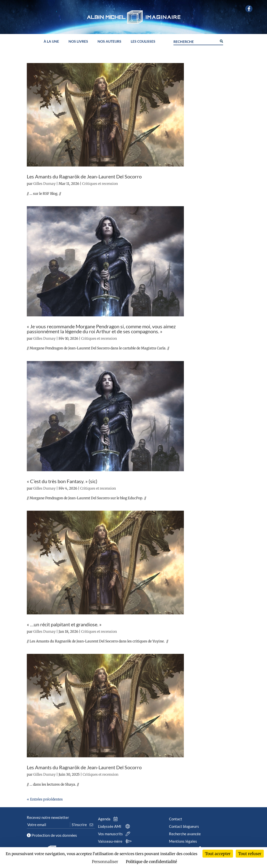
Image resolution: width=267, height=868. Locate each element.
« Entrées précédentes (45, 799)
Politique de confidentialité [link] (151, 862)
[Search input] (195, 41)
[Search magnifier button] (221, 41)
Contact (176, 819)
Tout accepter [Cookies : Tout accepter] (218, 854)
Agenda (109, 819)
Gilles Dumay (44, 184)
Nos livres (78, 42)
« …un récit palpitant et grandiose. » (64, 624)
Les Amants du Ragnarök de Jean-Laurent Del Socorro (84, 176)
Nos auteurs (109, 42)
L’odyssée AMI (115, 826)
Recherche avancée (185, 834)
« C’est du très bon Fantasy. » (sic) (62, 481)
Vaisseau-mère (116, 841)
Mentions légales (183, 841)
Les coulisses (143, 42)
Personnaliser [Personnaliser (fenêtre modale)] (105, 862)
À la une (51, 42)
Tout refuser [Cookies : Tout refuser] (250, 854)
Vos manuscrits (115, 834)
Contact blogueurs (184, 826)
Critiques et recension (100, 184)
